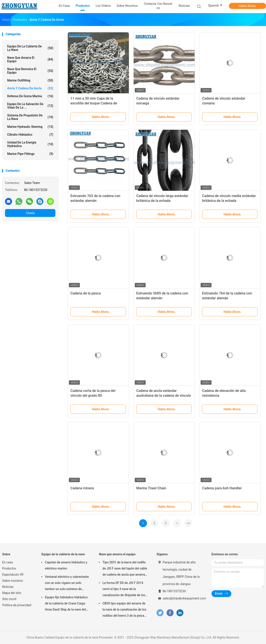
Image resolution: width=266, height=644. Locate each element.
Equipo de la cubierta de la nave (30, 48)
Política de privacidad (17, 605)
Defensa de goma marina (30, 96)
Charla (30, 213)
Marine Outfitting (30, 80)
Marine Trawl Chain (151, 488)
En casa (8, 562)
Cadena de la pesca (86, 293)
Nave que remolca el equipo (30, 71)
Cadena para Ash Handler (222, 488)
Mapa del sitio (12, 593)
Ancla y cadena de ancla (30, 88)
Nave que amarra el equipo (30, 59)
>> (188, 523)
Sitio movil (9, 599)
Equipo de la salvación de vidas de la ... (30, 106)
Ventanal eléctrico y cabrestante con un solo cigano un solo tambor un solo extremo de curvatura (67, 583)
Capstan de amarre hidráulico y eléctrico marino (66, 565)
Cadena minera (82, 488)
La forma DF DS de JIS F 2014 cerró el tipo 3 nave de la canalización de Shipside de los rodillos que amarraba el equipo (124, 590)
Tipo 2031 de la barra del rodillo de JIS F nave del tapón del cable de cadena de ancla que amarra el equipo (125, 569)
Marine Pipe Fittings (30, 154)
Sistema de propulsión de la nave (30, 117)
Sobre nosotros (13, 581)
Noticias (8, 587)
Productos (9, 568)
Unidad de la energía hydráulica (30, 144)
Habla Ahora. (248, 6)
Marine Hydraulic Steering (30, 127)
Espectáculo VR (13, 575)
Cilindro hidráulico (30, 135)
